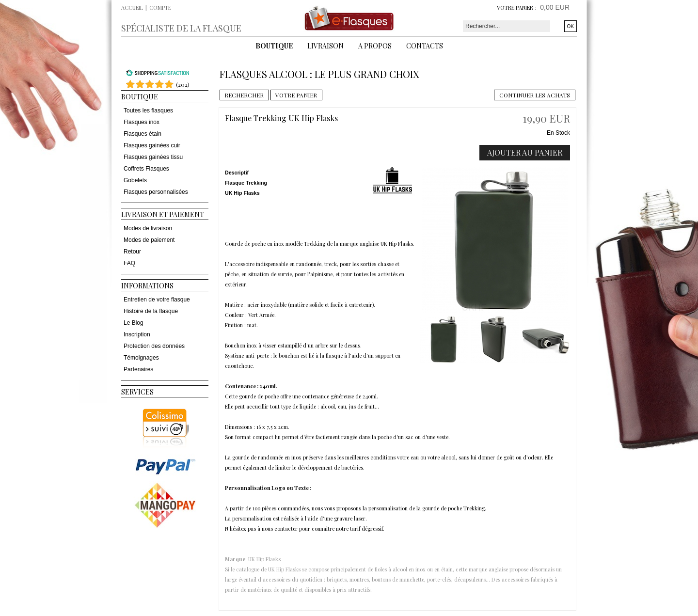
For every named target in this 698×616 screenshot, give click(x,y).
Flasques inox (142, 122)
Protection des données (154, 346)
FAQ (129, 263)
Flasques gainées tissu (153, 157)
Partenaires (138, 369)
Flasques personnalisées (156, 192)
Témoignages (141, 358)
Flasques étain (143, 134)
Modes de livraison (148, 228)
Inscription (137, 334)
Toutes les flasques (148, 111)
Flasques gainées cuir (152, 145)
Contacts (425, 46)
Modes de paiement (149, 240)
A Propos (375, 46)
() (183, 84)
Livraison (325, 46)
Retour (132, 252)
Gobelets (135, 180)
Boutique (274, 46)
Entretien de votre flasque (157, 300)
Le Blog (134, 323)
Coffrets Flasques (146, 169)
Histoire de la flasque (151, 311)
